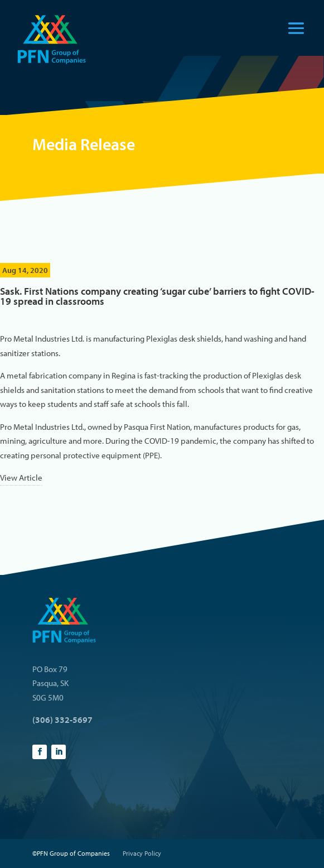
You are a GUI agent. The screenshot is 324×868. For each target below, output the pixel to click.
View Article (21, 478)
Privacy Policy (142, 853)
